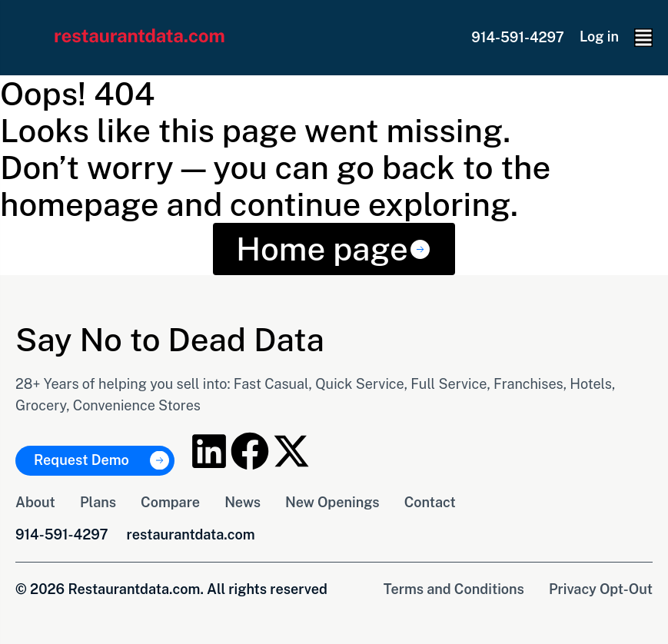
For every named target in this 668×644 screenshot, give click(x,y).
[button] (643, 38)
